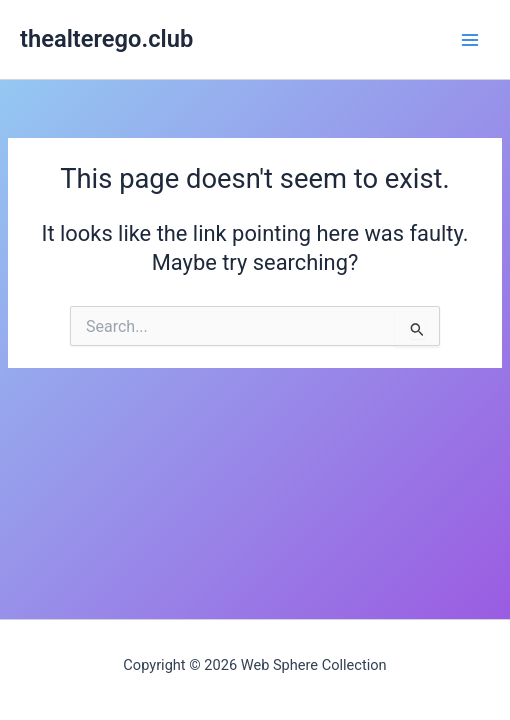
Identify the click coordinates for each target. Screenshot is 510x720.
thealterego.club (106, 39)
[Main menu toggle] (470, 39)
